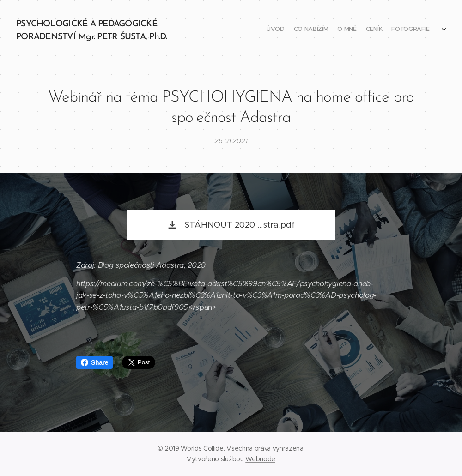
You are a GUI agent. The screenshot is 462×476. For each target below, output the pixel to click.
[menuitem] (392, 30)
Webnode (260, 459)
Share (94, 362)
